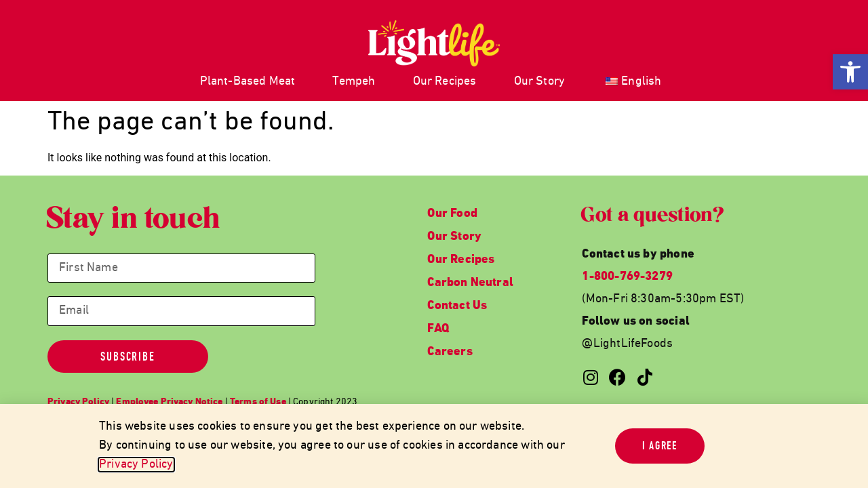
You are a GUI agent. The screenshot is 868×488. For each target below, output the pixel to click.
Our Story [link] (540, 82)
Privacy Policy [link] (136, 465)
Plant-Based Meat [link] (248, 82)
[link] (850, 72)
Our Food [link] (452, 214)
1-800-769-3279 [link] (627, 277)
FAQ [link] (438, 329)
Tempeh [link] (354, 82)
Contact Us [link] (457, 306)
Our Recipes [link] (445, 82)
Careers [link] (450, 352)
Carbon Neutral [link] (470, 283)
